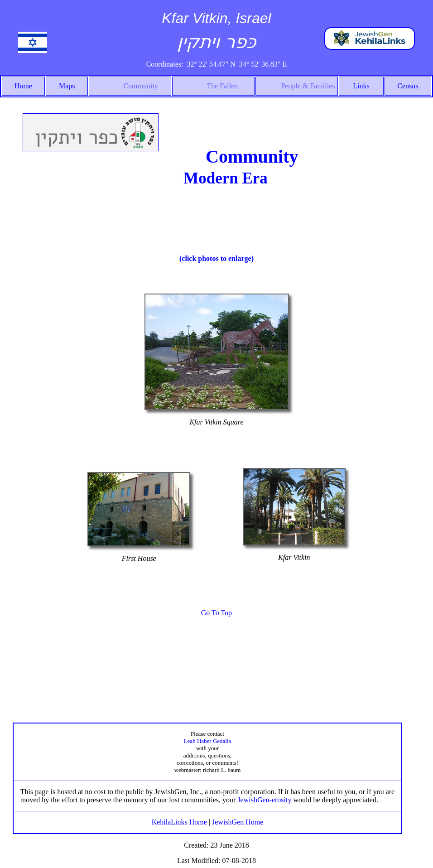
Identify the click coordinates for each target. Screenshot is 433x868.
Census (408, 86)
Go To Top (216, 613)
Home (23, 86)
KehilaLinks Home (179, 822)
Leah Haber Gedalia (208, 741)
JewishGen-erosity (264, 800)
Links (361, 86)
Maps (67, 86)
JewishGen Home (238, 822)
